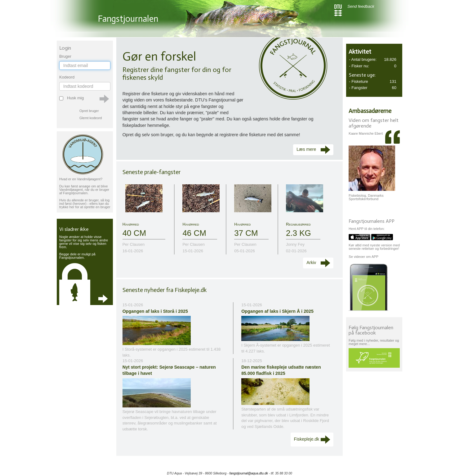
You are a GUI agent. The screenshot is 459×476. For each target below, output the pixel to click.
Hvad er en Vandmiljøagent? (81, 179)
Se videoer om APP (363, 257)
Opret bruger (89, 111)
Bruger (65, 56)
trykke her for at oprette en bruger (85, 207)
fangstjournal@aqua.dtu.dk (249, 473)
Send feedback (361, 6)
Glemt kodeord (91, 118)
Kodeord (67, 77)
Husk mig (75, 98)
